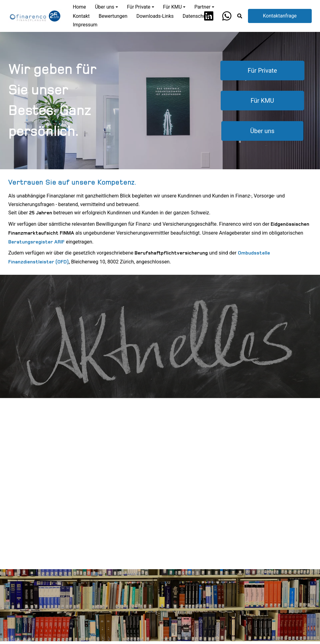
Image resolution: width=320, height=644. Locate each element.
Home (79, 7)
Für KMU (263, 101)
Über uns (263, 131)
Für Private (262, 71)
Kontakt (81, 16)
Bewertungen (113, 16)
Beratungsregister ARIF (36, 242)
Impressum (85, 25)
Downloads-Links (155, 16)
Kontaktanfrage (280, 16)
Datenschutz (196, 16)
